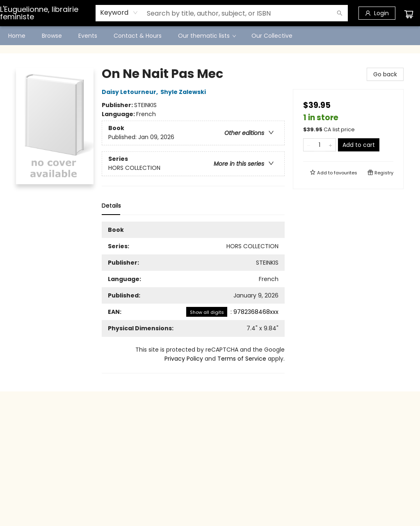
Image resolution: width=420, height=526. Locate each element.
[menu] (210, 36)
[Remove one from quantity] (309, 145)
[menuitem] (17, 36)
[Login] (377, 13)
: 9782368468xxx (232, 312)
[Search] (340, 13)
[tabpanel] (193, 297)
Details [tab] (111, 206)
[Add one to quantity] (330, 145)
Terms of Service (242, 359)
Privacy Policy (184, 359)
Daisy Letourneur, (131, 92)
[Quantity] (320, 145)
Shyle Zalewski (184, 92)
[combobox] (119, 13)
